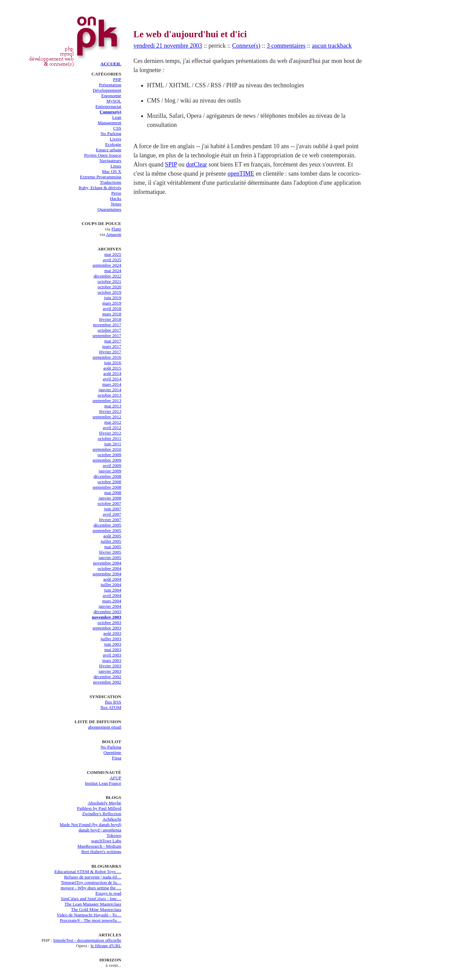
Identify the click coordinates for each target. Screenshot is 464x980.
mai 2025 (113, 254)
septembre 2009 (107, 460)
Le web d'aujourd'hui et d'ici (190, 34)
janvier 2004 (110, 606)
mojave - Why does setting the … (91, 888)
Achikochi (112, 819)
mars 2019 (112, 303)
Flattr (116, 229)
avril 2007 (112, 514)
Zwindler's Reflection (102, 814)
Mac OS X (112, 171)
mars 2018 (112, 314)
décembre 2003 (107, 612)
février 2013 (110, 411)
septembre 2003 (107, 628)
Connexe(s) (110, 112)
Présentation (110, 85)
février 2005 (110, 552)
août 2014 (112, 373)
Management (109, 123)
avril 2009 (112, 465)
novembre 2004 (107, 563)
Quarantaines (109, 209)
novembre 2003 (107, 617)
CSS (117, 128)
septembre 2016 (107, 357)
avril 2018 (112, 308)
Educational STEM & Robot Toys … (88, 872)
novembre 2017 (107, 325)
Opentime (112, 752)
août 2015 (112, 368)
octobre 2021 (109, 281)
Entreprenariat (108, 106)
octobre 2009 (109, 455)
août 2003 (112, 633)
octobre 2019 (109, 292)
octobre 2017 (109, 330)
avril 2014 (112, 379)
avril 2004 (112, 595)
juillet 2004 (111, 585)
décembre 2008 (107, 476)
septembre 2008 (107, 487)
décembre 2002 (107, 677)
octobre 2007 (109, 503)
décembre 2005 (107, 525)
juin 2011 (113, 444)
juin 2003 (113, 644)
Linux (116, 166)
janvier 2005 (110, 558)
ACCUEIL (111, 64)
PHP (117, 79)
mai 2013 (113, 406)
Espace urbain (109, 150)
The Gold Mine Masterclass (96, 909)
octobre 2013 (109, 395)
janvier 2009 (110, 471)
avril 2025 (112, 260)
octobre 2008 (109, 482)
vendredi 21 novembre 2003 (168, 46)
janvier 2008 (110, 498)
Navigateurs (110, 161)
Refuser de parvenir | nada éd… (93, 877)
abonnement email (105, 727)
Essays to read (108, 893)
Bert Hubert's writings (101, 852)
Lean (117, 117)
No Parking (111, 133)
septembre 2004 (107, 574)
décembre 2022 (107, 276)
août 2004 (112, 579)
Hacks (116, 198)
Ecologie (113, 144)
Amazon (114, 234)
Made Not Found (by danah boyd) (90, 825)
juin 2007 (113, 509)
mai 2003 (113, 650)
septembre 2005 (107, 530)
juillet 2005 (111, 541)
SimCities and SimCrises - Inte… (91, 899)
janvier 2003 (110, 671)
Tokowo (114, 835)
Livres (115, 139)
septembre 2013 (107, 400)
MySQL (114, 101)
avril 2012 (112, 428)
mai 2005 (113, 547)
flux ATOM (111, 707)
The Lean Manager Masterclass (93, 904)
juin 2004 (113, 590)
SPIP (171, 164)
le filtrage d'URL (106, 946)
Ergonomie (111, 96)
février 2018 (110, 319)
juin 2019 (113, 298)
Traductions (111, 182)
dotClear (196, 164)
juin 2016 (113, 363)
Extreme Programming (101, 177)
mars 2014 (112, 384)
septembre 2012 (107, 417)
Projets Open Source (103, 155)
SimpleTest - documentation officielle (87, 940)
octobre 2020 (109, 287)
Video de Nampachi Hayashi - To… (89, 915)
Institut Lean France (103, 783)
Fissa (117, 758)
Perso (116, 193)
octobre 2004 (109, 568)
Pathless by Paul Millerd (99, 808)
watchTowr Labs (106, 841)
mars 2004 (112, 601)
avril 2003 (112, 655)
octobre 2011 (110, 438)
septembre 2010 (107, 449)
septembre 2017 (107, 336)
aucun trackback (332, 46)
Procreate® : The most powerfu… (90, 920)
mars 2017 (112, 346)
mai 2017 (113, 341)
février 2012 (110, 433)
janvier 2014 (110, 390)
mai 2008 (113, 493)
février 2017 (110, 352)
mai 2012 (113, 422)
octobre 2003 (109, 622)
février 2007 (110, 520)
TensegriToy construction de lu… (91, 882)
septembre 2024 (107, 265)
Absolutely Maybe (104, 803)
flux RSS (113, 702)
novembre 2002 (107, 682)
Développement (107, 90)
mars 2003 (112, 660)
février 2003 (110, 666)
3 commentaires (286, 46)
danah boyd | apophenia (100, 830)
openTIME (241, 174)
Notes (116, 204)
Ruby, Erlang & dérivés (100, 188)
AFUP (115, 778)
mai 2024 (113, 271)
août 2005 (112, 536)
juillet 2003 (111, 639)
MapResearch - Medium (99, 846)
